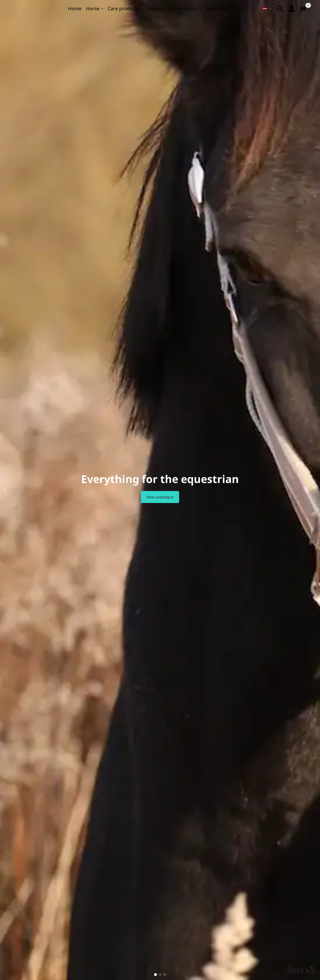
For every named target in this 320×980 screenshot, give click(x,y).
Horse (93, 8)
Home (75, 8)
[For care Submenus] (142, 9)
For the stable (182, 8)
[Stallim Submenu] (201, 9)
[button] (5, 490)
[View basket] (305, 9)
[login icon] (292, 9)
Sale (211, 8)
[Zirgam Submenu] (102, 9)
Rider (153, 8)
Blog (225, 8)
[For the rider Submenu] (162, 9)
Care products (123, 8)
